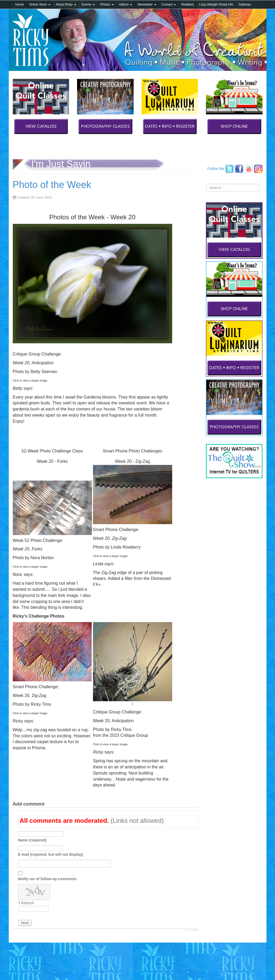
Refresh (28, 903)
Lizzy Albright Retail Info (216, 5)
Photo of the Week (52, 185)
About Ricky (66, 5)
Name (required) (32, 840)
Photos (107, 5)
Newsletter (147, 5)
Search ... (206, 184)
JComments (192, 930)
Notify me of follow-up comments (47, 879)
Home (20, 5)
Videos (126, 5)
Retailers (187, 5)
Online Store (40, 5)
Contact (169, 5)
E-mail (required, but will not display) (51, 854)
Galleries (245, 5)
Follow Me (216, 168)
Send (25, 923)
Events (88, 5)
